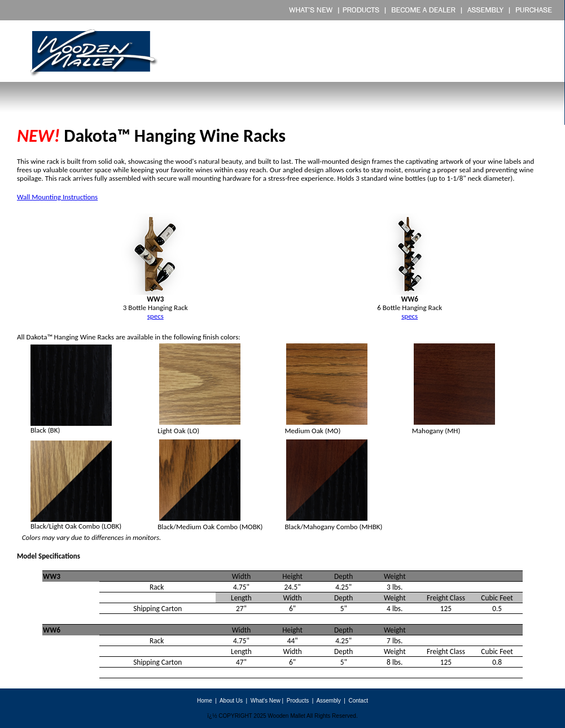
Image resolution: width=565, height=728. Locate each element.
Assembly (328, 701)
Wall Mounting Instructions (57, 197)
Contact (358, 701)
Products (298, 701)
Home (205, 701)
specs (409, 316)
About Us (231, 701)
